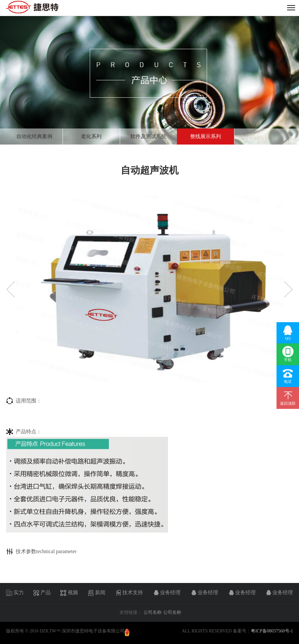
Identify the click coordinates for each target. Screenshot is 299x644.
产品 (42, 593)
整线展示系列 (206, 136)
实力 (15, 593)
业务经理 (167, 593)
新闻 (97, 593)
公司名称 (153, 612)
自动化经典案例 (34, 136)
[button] (11, 289)
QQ (288, 333)
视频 (69, 593)
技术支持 (129, 593)
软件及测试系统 (148, 136)
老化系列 (91, 136)
